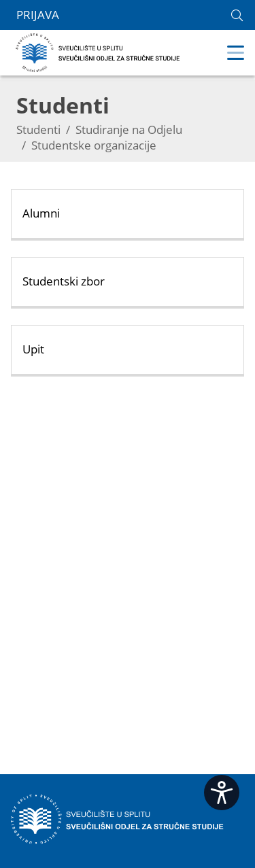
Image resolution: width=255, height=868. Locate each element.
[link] (237, 15)
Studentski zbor (64, 281)
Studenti (38, 129)
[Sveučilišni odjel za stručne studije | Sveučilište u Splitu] (98, 51)
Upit (33, 349)
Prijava (38, 15)
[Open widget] (222, 793)
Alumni (41, 213)
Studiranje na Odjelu (129, 129)
